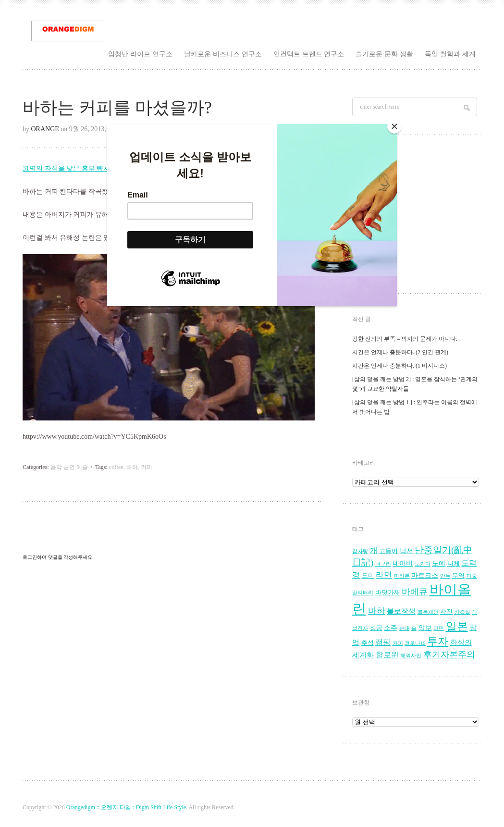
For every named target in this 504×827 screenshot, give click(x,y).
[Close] (394, 126)
